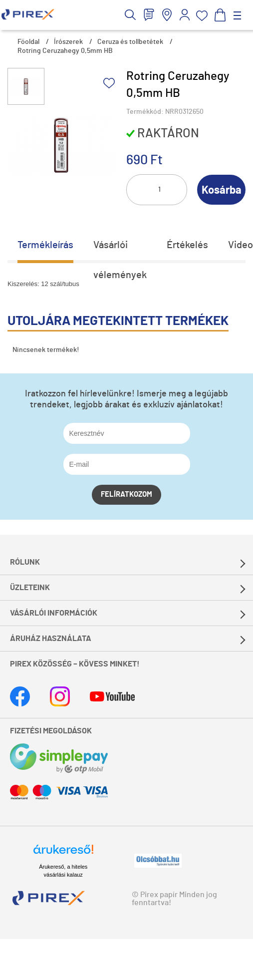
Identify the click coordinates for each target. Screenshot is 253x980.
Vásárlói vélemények (120, 250)
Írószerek (68, 42)
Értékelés (187, 245)
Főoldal (28, 42)
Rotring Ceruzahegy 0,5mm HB (65, 51)
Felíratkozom (126, 494)
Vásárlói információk (54, 613)
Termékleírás (45, 245)
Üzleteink (30, 588)
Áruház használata (51, 639)
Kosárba (222, 190)
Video (241, 245)
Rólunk (25, 562)
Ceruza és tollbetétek (130, 42)
